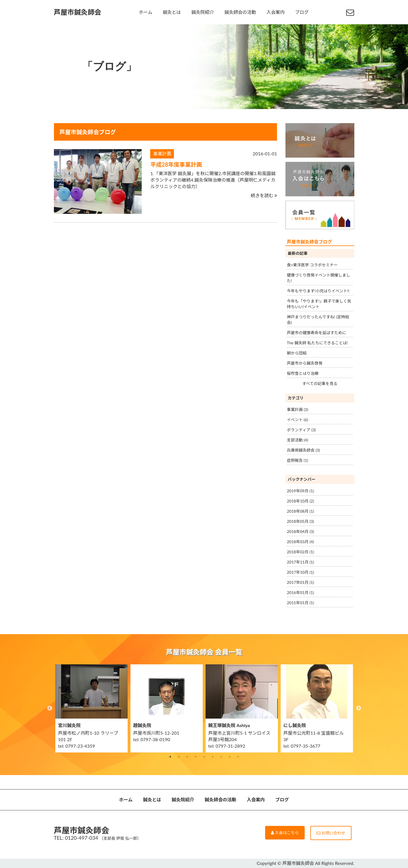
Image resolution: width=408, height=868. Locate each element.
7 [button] (221, 757)
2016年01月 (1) (300, 592)
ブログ (302, 12)
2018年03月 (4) (300, 542)
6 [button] (213, 757)
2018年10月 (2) (300, 501)
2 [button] (179, 757)
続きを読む (264, 195)
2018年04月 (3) (300, 531)
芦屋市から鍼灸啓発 (305, 363)
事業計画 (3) (297, 409)
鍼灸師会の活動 (240, 12)
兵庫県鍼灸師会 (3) (303, 450)
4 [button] (196, 757)
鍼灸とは (172, 12)
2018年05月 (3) (300, 521)
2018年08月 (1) (300, 511)
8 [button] (230, 757)
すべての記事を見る (320, 383)
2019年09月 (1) (300, 491)
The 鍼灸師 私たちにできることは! (317, 343)
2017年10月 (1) (300, 572)
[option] (91, 708)
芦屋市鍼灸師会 (78, 12)
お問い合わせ (331, 833)
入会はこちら (285, 833)
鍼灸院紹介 (203, 12)
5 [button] (204, 757)
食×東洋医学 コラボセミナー (312, 265)
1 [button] (170, 757)
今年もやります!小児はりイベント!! (318, 291)
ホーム (146, 12)
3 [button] (187, 757)
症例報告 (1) (297, 460)
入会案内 (276, 12)
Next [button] (359, 708)
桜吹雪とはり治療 (303, 373)
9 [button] (238, 757)
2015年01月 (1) (300, 603)
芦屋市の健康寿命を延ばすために (317, 333)
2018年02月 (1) (300, 552)
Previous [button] (50, 708)
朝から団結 (297, 353)
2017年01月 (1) (300, 582)
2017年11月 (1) (300, 562)
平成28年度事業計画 (176, 164)
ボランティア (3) (301, 430)
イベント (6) (297, 420)
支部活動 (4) (297, 440)
